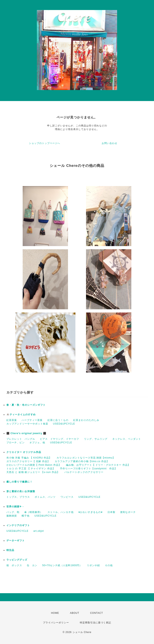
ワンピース (67, 497)
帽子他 (26, 516)
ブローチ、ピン (16, 443)
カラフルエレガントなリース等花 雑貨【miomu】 (86, 458)
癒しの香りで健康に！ (19, 482)
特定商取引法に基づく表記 (95, 623)
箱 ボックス (14, 565)
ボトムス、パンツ (45, 497)
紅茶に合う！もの (58, 420)
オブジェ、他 (37, 443)
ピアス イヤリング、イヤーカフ (59, 439)
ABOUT (75, 613)
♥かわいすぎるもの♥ (90, 512)
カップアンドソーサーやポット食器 (27, 424)
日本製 (111, 512)
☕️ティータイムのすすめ (21, 415)
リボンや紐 (93, 565)
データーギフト (16, 541)
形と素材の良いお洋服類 (21, 491)
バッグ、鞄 (13, 512)
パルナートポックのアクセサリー (84, 472)
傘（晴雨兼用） (33, 512)
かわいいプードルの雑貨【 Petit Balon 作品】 (34, 465)
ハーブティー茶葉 (32, 420)
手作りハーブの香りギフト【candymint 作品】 (89, 469)
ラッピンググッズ (17, 560)
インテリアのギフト (18, 525)
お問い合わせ (109, 143)
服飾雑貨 (12, 516)
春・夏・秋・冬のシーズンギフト (26, 405)
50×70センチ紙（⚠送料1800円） (62, 565)
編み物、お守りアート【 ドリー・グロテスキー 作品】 (98, 465)
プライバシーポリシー (56, 623)
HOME (55, 613)
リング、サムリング (96, 439)
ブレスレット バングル (21, 439)
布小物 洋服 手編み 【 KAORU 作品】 (29, 458)
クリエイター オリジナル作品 (24, 452)
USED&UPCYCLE (64, 424)
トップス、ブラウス (18, 497)
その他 (109, 565)
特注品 (10, 550)
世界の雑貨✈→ (15, 507)
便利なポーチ (128, 512)
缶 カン (32, 565)
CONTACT (96, 613)
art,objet (38, 531)
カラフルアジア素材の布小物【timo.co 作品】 (82, 461)
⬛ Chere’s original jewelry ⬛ (26, 433)
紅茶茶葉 (12, 420)
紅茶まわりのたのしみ (86, 420)
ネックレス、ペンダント (127, 439)
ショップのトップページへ (45, 143)
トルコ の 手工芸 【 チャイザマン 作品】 (31, 469)
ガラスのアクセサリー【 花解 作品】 (28, 461)
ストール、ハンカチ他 (61, 512)
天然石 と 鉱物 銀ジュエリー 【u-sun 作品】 (33, 472)
